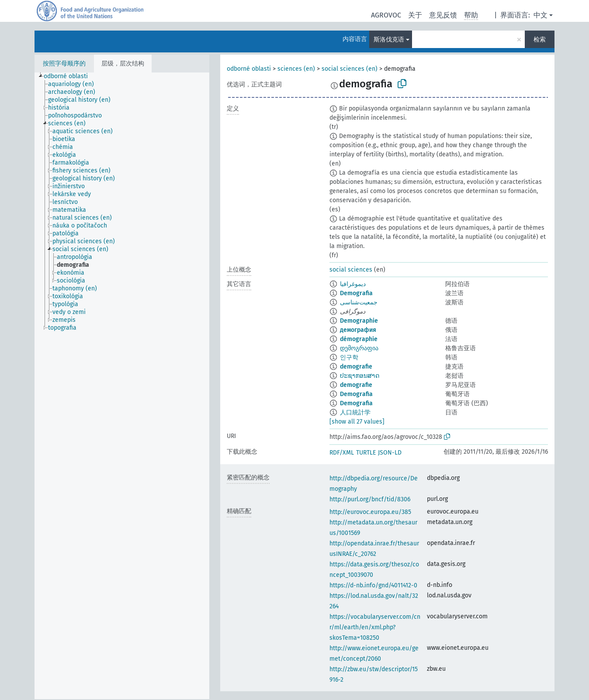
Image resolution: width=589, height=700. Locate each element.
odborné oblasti (249, 69)
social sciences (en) (350, 69)
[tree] (122, 386)
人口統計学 (355, 412)
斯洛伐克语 (389, 40)
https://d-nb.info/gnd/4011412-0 (373, 585)
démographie (359, 339)
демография (358, 330)
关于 (415, 15)
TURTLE (366, 453)
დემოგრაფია (359, 348)
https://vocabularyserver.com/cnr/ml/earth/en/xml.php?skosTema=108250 (375, 627)
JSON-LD (390, 453)
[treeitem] (69, 76)
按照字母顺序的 (64, 64)
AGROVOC (386, 15)
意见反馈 (443, 15)
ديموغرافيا (353, 284)
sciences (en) (296, 69)
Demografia (356, 293)
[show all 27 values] (357, 422)
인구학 (349, 357)
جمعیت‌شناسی (359, 302)
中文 (540, 15)
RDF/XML (342, 453)
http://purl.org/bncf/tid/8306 (370, 499)
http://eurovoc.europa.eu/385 (370, 512)
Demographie (359, 321)
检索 (540, 40)
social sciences (351, 270)
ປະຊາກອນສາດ (360, 376)
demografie (356, 367)
